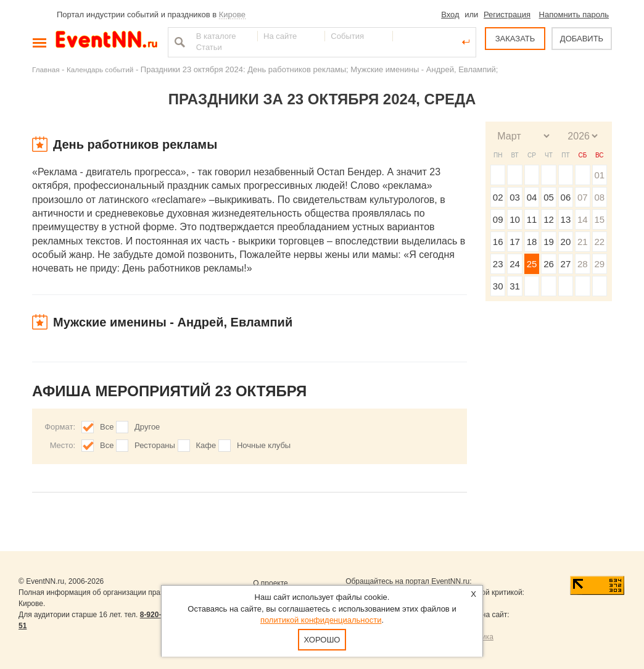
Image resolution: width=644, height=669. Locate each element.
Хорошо (322, 640)
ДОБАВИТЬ (582, 39)
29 (599, 264)
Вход (450, 15)
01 (599, 175)
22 (599, 242)
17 (515, 242)
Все (107, 427)
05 (549, 197)
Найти (178, 42)
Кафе (206, 445)
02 (498, 197)
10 (515, 219)
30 (498, 286)
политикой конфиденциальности (321, 620)
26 (549, 264)
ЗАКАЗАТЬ (515, 39)
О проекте (270, 583)
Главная (46, 69)
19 (549, 242)
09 (498, 219)
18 (532, 242)
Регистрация (507, 15)
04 (532, 197)
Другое (147, 427)
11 (532, 219)
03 (515, 197)
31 (515, 286)
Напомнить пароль (574, 15)
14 (583, 219)
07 (583, 197)
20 (566, 242)
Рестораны (155, 445)
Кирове (232, 15)
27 (566, 264)
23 (498, 264)
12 (549, 219)
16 (498, 242)
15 (599, 219)
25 (532, 264)
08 (599, 197)
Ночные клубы (264, 445)
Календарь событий (100, 69)
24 (515, 264)
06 (566, 197)
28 (583, 264)
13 (566, 219)
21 (583, 242)
